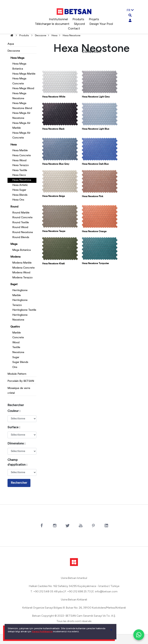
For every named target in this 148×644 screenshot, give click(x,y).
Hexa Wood (19, 161)
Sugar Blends (20, 362)
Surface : (14, 427)
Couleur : (14, 411)
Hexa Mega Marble (24, 74)
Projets (94, 19)
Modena (15, 257)
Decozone (41, 36)
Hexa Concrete (22, 156)
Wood (16, 343)
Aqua (11, 44)
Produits (78, 19)
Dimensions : (16, 444)
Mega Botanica (21, 250)
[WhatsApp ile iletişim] (139, 635)
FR (130, 10)
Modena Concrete (24, 268)
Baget (14, 284)
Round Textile (21, 223)
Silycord (79, 24)
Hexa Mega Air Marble (21, 126)
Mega (14, 244)
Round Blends (21, 237)
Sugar (16, 357)
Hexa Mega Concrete (19, 81)
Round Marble (21, 213)
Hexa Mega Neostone (19, 96)
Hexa (54, 36)
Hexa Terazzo (21, 165)
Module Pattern (17, 374)
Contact (74, 28)
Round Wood (20, 227)
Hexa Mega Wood (23, 89)
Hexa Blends (20, 195)
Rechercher (19, 483)
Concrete (18, 338)
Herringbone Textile (24, 310)
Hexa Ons (18, 200)
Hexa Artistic (20, 185)
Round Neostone (23, 232)
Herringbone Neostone (20, 318)
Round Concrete (22, 218)
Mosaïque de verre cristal (19, 391)
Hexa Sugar (19, 190)
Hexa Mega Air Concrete (21, 136)
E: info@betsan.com (105, 592)
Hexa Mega (17, 58)
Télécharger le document (52, 24)
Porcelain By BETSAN (21, 381)
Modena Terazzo (22, 278)
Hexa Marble (20, 151)
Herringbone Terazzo (20, 303)
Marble (17, 333)
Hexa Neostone (71, 36)
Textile (16, 347)
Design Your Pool (101, 24)
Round (14, 207)
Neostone (18, 352)
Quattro (15, 327)
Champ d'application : (17, 463)
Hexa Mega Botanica (19, 66)
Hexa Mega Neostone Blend (22, 106)
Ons (15, 367)
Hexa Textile (20, 170)
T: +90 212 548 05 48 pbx (47, 592)
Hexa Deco (19, 175)
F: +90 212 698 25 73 (78, 592)
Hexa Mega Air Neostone (21, 116)
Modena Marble (22, 263)
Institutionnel (58, 19)
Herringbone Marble (20, 293)
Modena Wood (21, 273)
